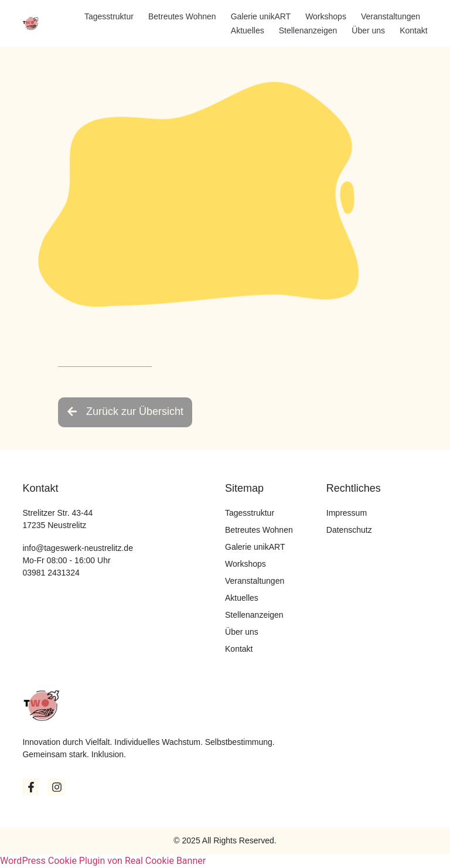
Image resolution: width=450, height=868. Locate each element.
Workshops (326, 16)
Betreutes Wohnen (182, 16)
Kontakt (413, 30)
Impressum (347, 513)
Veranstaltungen (391, 16)
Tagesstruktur (109, 16)
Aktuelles (248, 30)
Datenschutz (349, 530)
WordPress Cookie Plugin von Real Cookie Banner (103, 861)
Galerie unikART (261, 16)
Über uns (368, 30)
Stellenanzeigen (308, 30)
